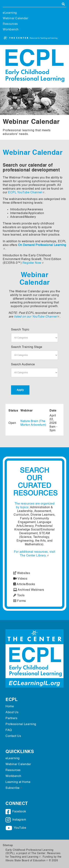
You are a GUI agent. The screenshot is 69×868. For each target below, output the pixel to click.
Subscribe (14, 788)
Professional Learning (21, 724)
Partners (11, 718)
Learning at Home (18, 782)
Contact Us (13, 736)
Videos (20, 579)
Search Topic (20, 330)
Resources (10, 24)
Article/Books (24, 584)
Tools (19, 596)
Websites (22, 573)
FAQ (9, 730)
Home (10, 707)
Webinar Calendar (15, 19)
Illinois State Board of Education (27, 861)
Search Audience (23, 365)
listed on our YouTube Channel (37, 317)
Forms (20, 601)
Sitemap (8, 845)
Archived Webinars (29, 590)
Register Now (33, 263)
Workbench (11, 30)
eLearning (10, 13)
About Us (12, 712)
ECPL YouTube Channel (26, 193)
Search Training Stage (27, 347)
